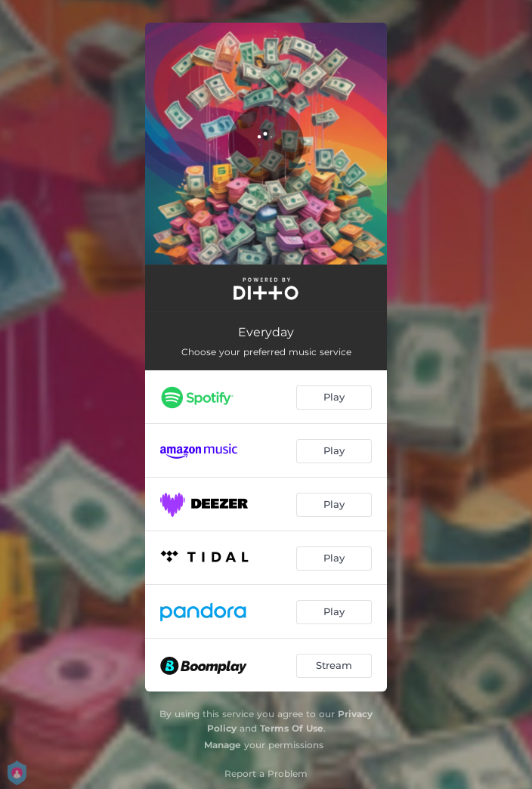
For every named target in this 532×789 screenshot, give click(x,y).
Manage (223, 745)
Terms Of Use (292, 728)
